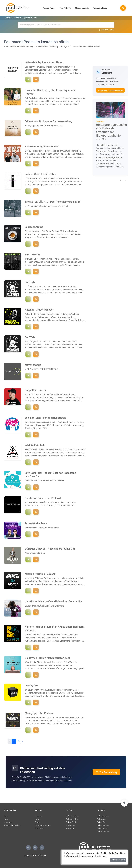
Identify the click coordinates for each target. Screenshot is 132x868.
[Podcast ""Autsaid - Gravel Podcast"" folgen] (36, 327)
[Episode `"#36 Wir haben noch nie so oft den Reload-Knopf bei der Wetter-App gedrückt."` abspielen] (28, 163)
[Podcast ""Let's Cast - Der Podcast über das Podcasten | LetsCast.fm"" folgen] (36, 487)
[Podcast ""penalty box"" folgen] (36, 702)
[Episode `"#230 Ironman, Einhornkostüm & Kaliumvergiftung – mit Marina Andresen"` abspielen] (28, 612)
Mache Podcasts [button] (82, 8)
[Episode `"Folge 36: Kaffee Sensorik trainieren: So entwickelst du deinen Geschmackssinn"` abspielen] (28, 244)
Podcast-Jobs (102, 819)
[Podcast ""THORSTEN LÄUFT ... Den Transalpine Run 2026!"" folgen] (36, 212)
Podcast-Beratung (103, 816)
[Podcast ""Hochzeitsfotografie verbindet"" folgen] (36, 163)
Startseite (9, 18)
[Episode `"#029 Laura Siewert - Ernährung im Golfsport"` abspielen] (28, 559)
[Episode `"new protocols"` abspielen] (28, 271)
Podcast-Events (71, 822)
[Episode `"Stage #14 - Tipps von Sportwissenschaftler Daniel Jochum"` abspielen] (28, 212)
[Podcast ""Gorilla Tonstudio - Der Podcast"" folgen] (36, 512)
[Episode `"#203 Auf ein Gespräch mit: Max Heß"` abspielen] (28, 730)
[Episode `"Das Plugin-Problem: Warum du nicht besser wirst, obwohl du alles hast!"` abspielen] (28, 512)
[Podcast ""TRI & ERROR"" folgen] (36, 271)
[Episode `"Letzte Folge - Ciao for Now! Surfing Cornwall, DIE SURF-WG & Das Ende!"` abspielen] (28, 299)
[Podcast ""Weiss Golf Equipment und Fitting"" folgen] (36, 79)
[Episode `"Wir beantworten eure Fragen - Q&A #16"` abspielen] (28, 79)
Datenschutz (39, 828)
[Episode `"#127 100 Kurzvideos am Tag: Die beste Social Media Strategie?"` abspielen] (28, 407)
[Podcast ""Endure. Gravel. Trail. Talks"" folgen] (36, 191)
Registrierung (71, 825)
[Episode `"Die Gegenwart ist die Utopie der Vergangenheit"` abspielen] (28, 534)
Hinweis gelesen (118, 860)
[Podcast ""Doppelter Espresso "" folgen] (36, 407)
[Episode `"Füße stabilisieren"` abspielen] (28, 132)
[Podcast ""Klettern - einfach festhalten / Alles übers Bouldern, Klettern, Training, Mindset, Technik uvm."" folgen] (36, 647)
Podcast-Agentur (103, 828)
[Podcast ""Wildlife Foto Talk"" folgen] (36, 462)
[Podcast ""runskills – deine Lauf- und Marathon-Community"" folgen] (36, 612)
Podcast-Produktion (104, 831)
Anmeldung (70, 828)
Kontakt (38, 819)
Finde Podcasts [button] (65, 8)
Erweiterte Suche (108, 30)
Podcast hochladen (73, 819)
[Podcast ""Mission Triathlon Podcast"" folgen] (36, 591)
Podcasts (18, 18)
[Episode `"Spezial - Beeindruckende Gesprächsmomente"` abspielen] (28, 675)
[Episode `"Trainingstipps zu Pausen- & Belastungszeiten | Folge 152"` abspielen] (28, 647)
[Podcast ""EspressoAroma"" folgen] (36, 244)
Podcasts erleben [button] (100, 8)
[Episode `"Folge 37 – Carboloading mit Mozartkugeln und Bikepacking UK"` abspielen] (28, 191)
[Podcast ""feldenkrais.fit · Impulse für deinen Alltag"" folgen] (36, 132)
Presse (37, 822)
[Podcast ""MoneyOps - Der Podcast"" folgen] (36, 730)
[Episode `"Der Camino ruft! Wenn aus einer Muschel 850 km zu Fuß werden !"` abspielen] (28, 376)
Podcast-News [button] (49, 8)
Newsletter (39, 816)
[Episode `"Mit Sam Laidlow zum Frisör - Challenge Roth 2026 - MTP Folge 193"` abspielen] (28, 591)
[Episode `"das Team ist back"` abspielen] (28, 435)
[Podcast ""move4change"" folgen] (36, 376)
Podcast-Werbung (103, 825)
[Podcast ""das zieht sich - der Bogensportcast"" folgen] (36, 435)
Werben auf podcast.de (12, 825)
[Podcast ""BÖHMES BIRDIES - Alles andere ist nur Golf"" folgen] (36, 559)
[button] (121, 180)
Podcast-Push (102, 822)
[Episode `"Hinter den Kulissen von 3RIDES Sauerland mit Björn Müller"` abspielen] (28, 327)
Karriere (7, 819)
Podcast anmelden (72, 816)
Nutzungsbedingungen (43, 825)
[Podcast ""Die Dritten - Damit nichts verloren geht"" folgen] (36, 675)
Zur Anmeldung (106, 772)
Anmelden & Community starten (110, 90)
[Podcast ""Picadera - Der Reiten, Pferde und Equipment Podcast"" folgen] (36, 111)
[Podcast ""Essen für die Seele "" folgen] (36, 534)
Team (6, 816)
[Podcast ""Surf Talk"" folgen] (36, 299)
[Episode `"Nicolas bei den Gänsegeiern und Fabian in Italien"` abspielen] (28, 462)
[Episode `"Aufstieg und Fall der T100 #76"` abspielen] (28, 702)
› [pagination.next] (22, 741)
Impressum (8, 822)
